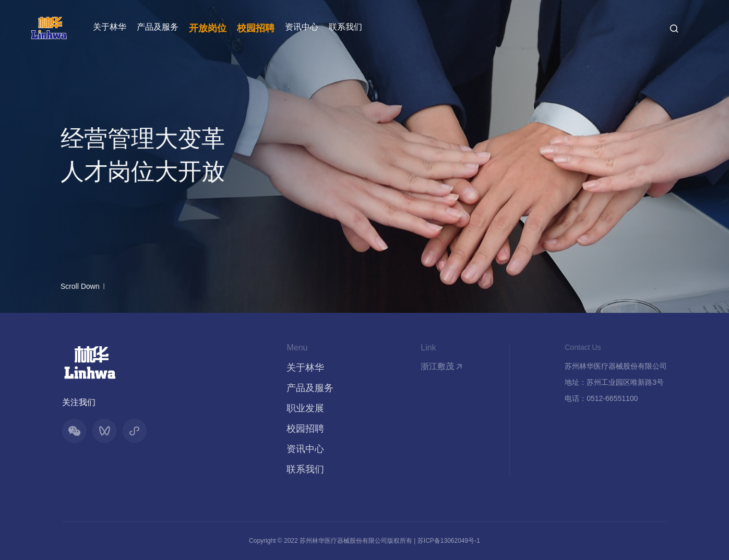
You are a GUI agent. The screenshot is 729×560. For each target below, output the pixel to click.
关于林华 (110, 27)
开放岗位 (208, 28)
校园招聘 (256, 28)
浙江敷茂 (437, 366)
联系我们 (345, 27)
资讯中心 (302, 27)
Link (428, 348)
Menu (297, 348)
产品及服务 (158, 27)
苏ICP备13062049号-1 (449, 541)
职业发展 (305, 408)
